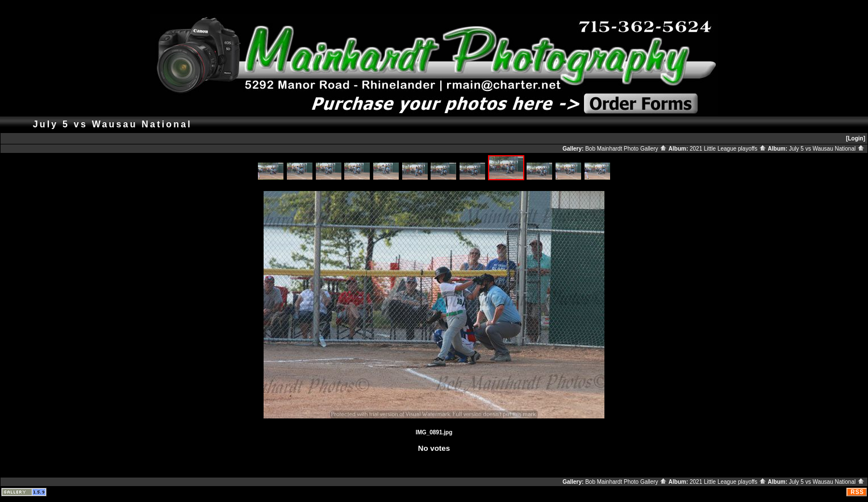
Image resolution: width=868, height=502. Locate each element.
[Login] (856, 138)
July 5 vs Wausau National (827, 149)
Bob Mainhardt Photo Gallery (626, 149)
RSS (857, 492)
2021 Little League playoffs (728, 149)
